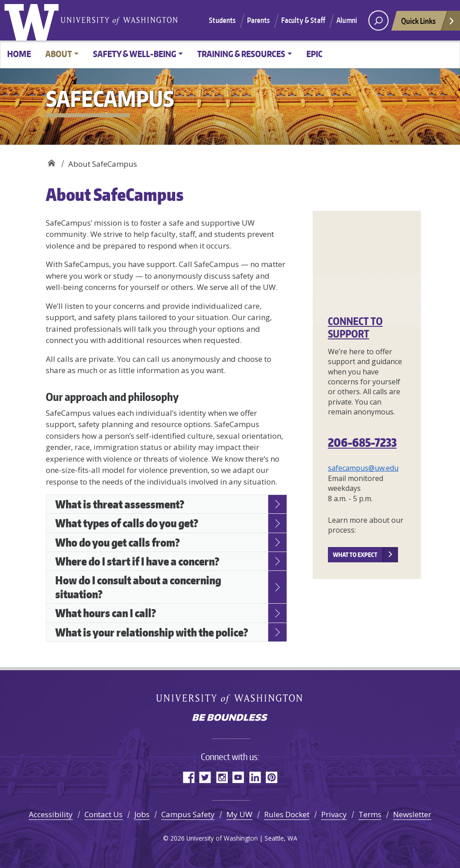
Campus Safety (188, 814)
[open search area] (378, 20)
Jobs (142, 814)
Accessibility (51, 814)
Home (19, 54)
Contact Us (104, 814)
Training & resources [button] (241, 54)
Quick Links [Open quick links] (428, 23)
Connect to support (355, 327)
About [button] (59, 54)
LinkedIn (255, 777)
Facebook (188, 777)
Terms (370, 814)
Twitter (205, 777)
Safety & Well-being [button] (135, 54)
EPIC (314, 54)
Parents (259, 20)
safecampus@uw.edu (363, 468)
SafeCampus (51, 161)
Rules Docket (287, 814)
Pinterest (272, 777)
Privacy (334, 814)
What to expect (355, 555)
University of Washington (34, 20)
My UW (239, 814)
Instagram (222, 777)
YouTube (238, 777)
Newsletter (412, 814)
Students (222, 20)
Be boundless (230, 718)
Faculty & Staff (303, 20)
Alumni (347, 20)
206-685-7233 (362, 442)
